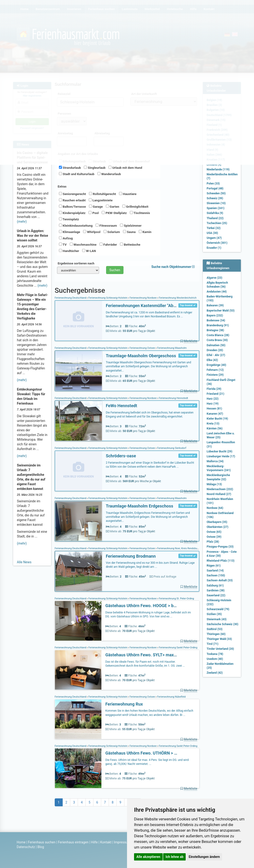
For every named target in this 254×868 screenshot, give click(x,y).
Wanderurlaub (109, 174)
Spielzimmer (131, 225)
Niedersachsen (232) (220, 489)
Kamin (145, 232)
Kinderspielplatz (72, 213)
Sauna (129, 232)
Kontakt (106, 842)
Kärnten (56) (215, 428)
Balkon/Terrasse (72, 207)
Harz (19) (213, 404)
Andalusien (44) (217, 292)
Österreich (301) (217, 243)
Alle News (24, 562)
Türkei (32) (214, 228)
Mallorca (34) (215, 461)
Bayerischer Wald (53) (221, 311)
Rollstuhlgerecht (102, 194)
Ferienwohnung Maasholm (172, 348)
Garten (113, 207)
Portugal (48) (215, 188)
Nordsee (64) (215, 508)
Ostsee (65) (214, 532)
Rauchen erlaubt (72, 200)
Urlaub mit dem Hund (125, 168)
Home (21, 842)
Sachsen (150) (216, 575)
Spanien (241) (216, 208)
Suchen (115, 270)
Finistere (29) (215, 375)
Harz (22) (213, 399)
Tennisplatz (69, 219)
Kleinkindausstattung (76, 225)
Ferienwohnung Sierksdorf (171, 448)
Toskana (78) (215, 654)
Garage (96, 207)
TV (63, 244)
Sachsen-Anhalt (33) (220, 580)
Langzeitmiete (101, 200)
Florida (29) (214, 389)
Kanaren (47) (215, 414)
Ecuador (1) (214, 248)
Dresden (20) (215, 350)
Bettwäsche (130, 244)
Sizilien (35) (214, 614)
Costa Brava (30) (217, 340)
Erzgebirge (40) (216, 365)
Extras (62, 186)
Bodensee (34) (216, 320)
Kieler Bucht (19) (217, 419)
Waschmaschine (83, 244)
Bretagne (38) (215, 330)
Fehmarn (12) (215, 370)
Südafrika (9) (215, 213)
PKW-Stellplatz (114, 213)
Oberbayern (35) (217, 522)
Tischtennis (140, 213)
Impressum (122, 842)
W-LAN (89, 251)
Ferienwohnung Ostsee (142, 348)
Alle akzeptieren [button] (148, 857)
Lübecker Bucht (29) (219, 451)
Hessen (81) (214, 409)
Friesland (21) (215, 394)
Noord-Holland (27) (219, 494)
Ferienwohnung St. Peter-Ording (176, 599)
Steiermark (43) (217, 619)
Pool (94, 213)
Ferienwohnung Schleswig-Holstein (108, 298)
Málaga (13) (214, 484)
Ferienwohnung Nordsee (143, 298)
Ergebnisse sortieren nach (76, 263)
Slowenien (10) (216, 203)
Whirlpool (92, 232)
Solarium (112, 232)
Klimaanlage (70, 232)
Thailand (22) (215, 218)
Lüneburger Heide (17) (221, 456)
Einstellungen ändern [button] (204, 857)
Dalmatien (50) (216, 345)
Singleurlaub (95, 168)
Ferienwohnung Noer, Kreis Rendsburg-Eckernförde (185, 548)
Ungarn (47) (214, 238)
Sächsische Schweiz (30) (222, 624)
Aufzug (66, 238)
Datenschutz (26, 847)
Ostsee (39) (214, 537)
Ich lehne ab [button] (174, 857)
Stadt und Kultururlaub (77, 174)
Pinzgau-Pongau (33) (220, 547)
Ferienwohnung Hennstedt (173, 398)
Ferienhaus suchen (42, 842)
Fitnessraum (106, 225)
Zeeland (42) (215, 673)
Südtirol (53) (214, 629)
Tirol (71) (212, 644)
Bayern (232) (215, 316)
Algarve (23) (214, 278)
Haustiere (128, 194)
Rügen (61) (214, 566)
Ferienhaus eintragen (73, 842)
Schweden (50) (216, 193)
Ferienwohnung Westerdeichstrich (177, 298)
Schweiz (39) (215, 198)
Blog (41, 847)
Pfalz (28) (213, 542)
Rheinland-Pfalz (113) (220, 561)
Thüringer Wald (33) (219, 639)
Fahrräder (108, 244)
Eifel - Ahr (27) (216, 355)
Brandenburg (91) (218, 325)
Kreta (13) (213, 424)
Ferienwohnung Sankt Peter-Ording (178, 648)
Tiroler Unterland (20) (220, 649)
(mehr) (22, 222)
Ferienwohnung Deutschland (71, 298)
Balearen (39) (215, 305)
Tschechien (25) (217, 223)
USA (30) (212, 233)
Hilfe (94, 842)
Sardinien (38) (216, 590)
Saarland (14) (215, 571)
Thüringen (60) (216, 634)
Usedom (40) (215, 659)
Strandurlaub (70, 168)
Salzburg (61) (215, 586)
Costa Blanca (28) (218, 335)
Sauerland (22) (216, 595)
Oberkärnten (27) (217, 527)
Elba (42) (212, 360)
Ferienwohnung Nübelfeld (171, 697)
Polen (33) (213, 184)
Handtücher (69, 251)
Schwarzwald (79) (218, 609)
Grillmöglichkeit (135, 207)
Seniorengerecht (72, 194)
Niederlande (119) (218, 169)
